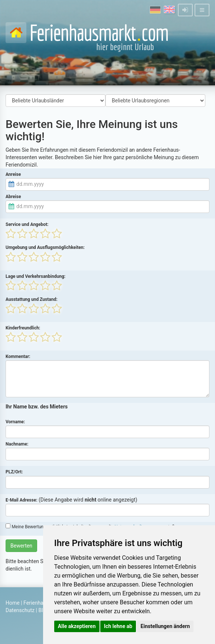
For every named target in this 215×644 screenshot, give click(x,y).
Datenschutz (20, 610)
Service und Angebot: (27, 224)
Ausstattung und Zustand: (32, 299)
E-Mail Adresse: (22, 500)
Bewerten (21, 546)
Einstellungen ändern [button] (165, 626)
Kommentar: (18, 356)
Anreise (13, 174)
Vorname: (15, 422)
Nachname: (17, 444)
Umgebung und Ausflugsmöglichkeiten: (45, 247)
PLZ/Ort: (14, 472)
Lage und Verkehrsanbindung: (35, 276)
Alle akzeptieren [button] (77, 626)
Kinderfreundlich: (23, 328)
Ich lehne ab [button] (118, 626)
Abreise (13, 197)
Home (13, 603)
